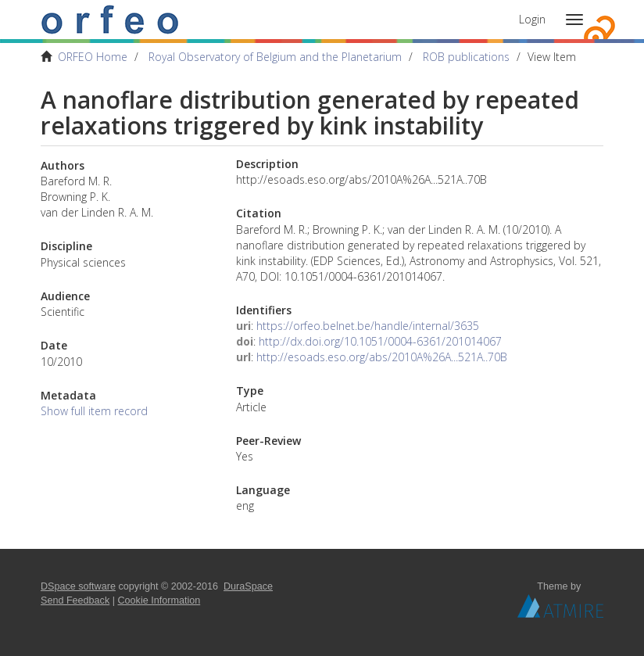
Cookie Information (159, 600)
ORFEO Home (93, 57)
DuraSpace (248, 586)
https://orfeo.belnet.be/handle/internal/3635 (368, 326)
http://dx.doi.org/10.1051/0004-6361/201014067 (380, 341)
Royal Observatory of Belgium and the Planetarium (275, 57)
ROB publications (466, 57)
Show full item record (94, 411)
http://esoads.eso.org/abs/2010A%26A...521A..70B (382, 357)
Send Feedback (75, 600)
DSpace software (78, 586)
